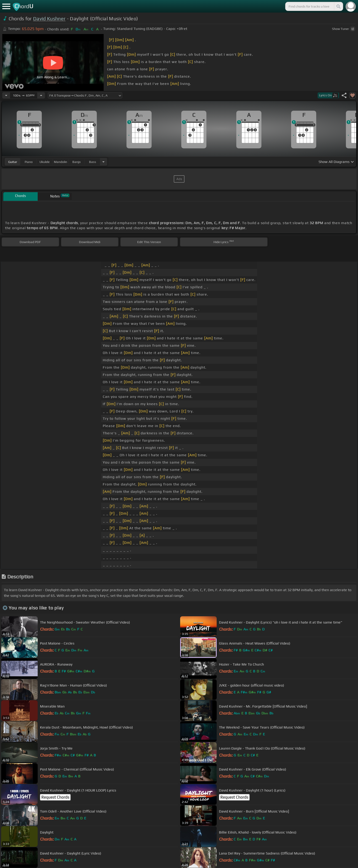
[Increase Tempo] (41, 95)
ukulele (45, 162)
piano (29, 162)
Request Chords (55, 797)
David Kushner (49, 19)
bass (93, 162)
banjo (76, 162)
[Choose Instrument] (103, 162)
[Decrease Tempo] (6, 95)
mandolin (61, 162)
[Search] (338, 6)
